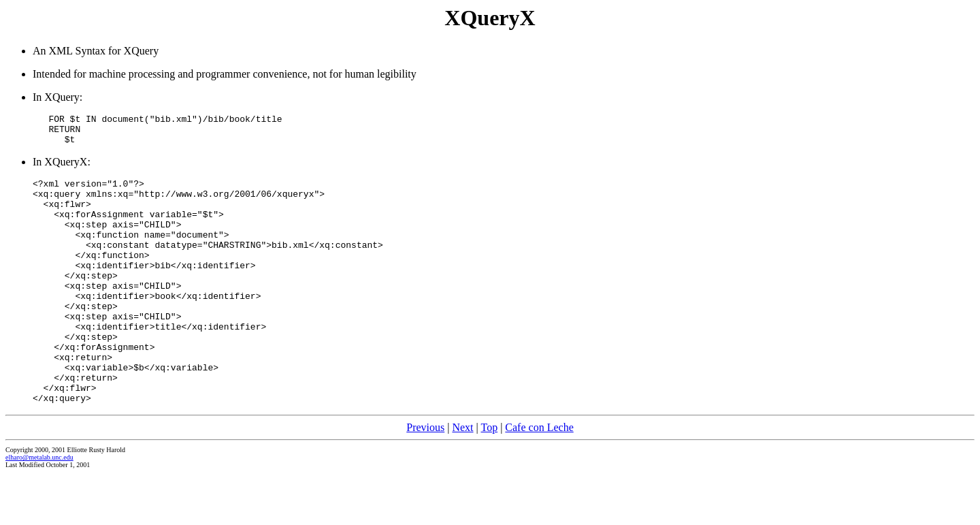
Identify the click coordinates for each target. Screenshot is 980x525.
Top (489, 478)
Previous (425, 478)
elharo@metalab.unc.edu (39, 508)
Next (462, 478)
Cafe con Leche (539, 478)
